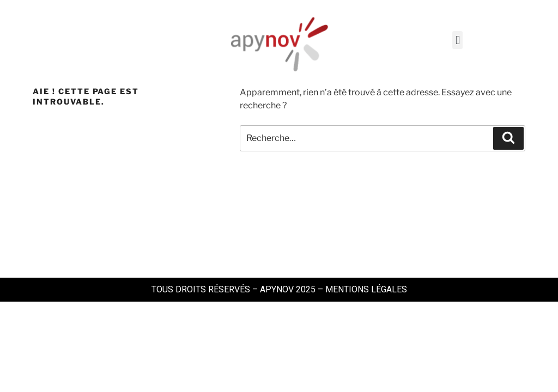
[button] (457, 40)
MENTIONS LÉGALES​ (366, 289)
